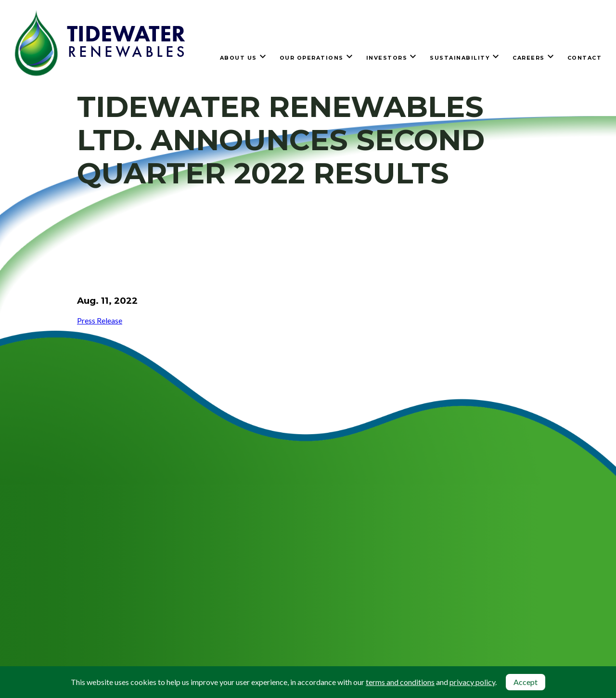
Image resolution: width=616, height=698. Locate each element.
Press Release (100, 320)
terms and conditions (400, 682)
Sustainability (460, 58)
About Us (238, 58)
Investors (387, 58)
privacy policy (472, 682)
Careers (529, 58)
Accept (526, 682)
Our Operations (312, 58)
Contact (585, 58)
